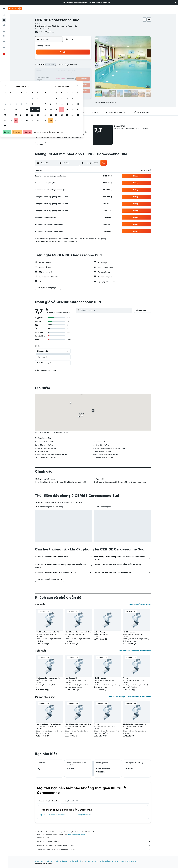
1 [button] (80, 60)
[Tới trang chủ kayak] (15, 9)
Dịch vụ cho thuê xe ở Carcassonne (52, 815)
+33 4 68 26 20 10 (42, 29)
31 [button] (53, 88)
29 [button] (80, 82)
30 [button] (85, 82)
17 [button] (53, 77)
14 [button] (74, 71)
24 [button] (53, 82)
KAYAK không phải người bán (94, 841)
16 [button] (85, 71)
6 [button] (69, 66)
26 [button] (63, 82)
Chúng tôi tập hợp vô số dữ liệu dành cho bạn (94, 845)
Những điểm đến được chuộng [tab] (74, 801)
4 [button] (58, 66)
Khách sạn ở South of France (109, 861)
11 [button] (58, 71)
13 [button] (69, 71)
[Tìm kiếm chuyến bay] (4, 15)
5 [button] (64, 66)
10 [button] (53, 71)
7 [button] (74, 66)
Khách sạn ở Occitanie (91, 861)
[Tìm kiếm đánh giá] (106, 310)
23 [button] (85, 77)
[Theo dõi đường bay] (4, 36)
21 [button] (74, 77)
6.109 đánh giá (48, 32)
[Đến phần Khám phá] (4, 31)
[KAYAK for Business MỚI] (4, 41)
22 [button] (80, 77)
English (107, 2)
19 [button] (64, 77)
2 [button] (85, 60)
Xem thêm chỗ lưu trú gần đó (140, 604)
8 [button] (80, 66)
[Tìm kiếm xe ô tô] (4, 25)
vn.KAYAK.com (39, 861)
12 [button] (64, 71)
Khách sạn (50, 861)
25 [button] (58, 82)
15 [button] (80, 71)
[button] (176, 2)
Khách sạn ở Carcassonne (85, 815)
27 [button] (69, 82)
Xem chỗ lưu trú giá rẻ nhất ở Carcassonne (135, 651)
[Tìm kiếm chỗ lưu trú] (4, 20)
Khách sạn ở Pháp (76, 861)
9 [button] (85, 66)
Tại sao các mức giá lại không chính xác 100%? (94, 849)
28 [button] (74, 82)
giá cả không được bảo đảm (76, 835)
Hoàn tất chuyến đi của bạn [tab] (49, 801)
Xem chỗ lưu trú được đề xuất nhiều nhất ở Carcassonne (130, 697)
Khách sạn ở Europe (62, 861)
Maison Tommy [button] (99, 632)
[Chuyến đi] (4, 47)
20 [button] (69, 77)
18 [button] (58, 77)
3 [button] (53, 66)
